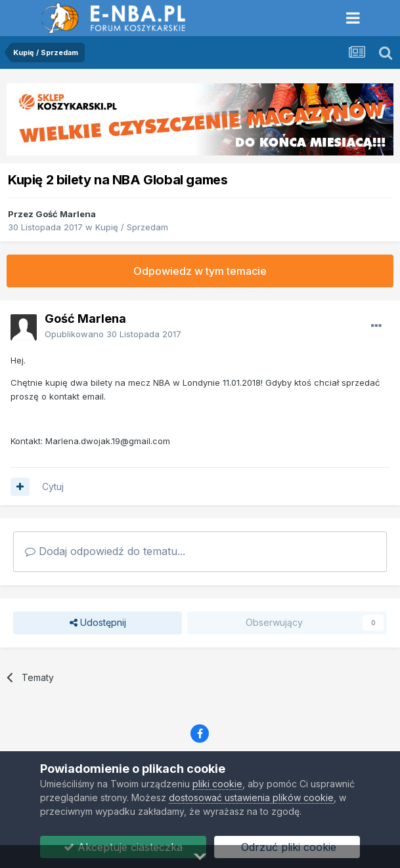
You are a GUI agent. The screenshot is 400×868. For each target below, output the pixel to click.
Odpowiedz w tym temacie (200, 271)
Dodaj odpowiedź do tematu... (105, 551)
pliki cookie (217, 784)
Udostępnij (98, 623)
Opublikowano (113, 334)
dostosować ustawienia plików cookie (251, 797)
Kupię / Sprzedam (132, 227)
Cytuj (53, 486)
